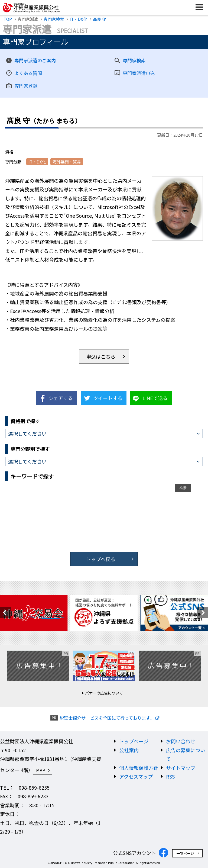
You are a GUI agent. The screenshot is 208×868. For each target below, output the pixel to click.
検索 (183, 488)
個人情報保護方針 (139, 768)
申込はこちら (101, 356)
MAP (41, 770)
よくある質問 (28, 73)
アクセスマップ (136, 776)
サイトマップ (181, 768)
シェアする (61, 398)
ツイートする (108, 398)
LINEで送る (155, 398)
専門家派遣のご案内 (35, 60)
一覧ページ (185, 853)
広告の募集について (186, 754)
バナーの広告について (104, 693)
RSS (170, 776)
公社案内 (129, 750)
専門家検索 (54, 19)
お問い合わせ (181, 741)
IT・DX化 (78, 19)
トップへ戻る (101, 559)
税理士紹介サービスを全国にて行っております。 (107, 718)
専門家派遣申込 (139, 73)
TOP (8, 19)
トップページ (134, 741)
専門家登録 (26, 86)
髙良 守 (99, 19)
